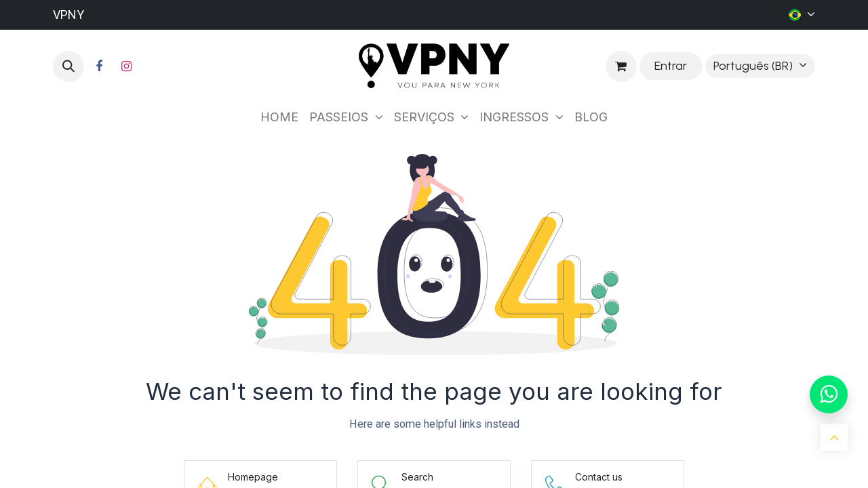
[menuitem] (279, 117)
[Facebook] (99, 66)
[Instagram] (126, 66)
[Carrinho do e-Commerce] (621, 66)
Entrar (671, 66)
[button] (68, 66)
